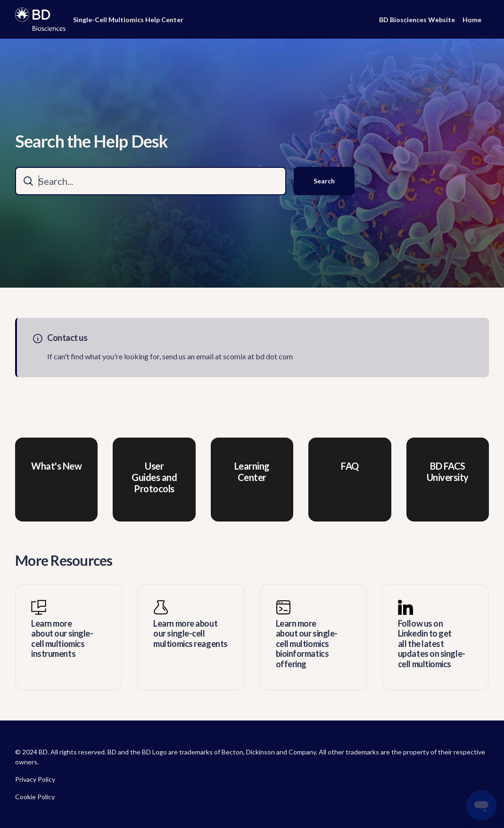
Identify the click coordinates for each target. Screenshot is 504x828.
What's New (56, 466)
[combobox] (151, 181)
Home (472, 20)
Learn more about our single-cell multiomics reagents (190, 634)
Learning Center (252, 472)
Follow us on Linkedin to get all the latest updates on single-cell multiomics (432, 644)
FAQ (350, 466)
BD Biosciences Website (417, 20)
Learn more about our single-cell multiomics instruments (62, 639)
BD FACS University (448, 472)
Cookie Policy (35, 797)
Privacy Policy (35, 779)
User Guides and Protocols (154, 477)
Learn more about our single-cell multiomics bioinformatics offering (307, 644)
